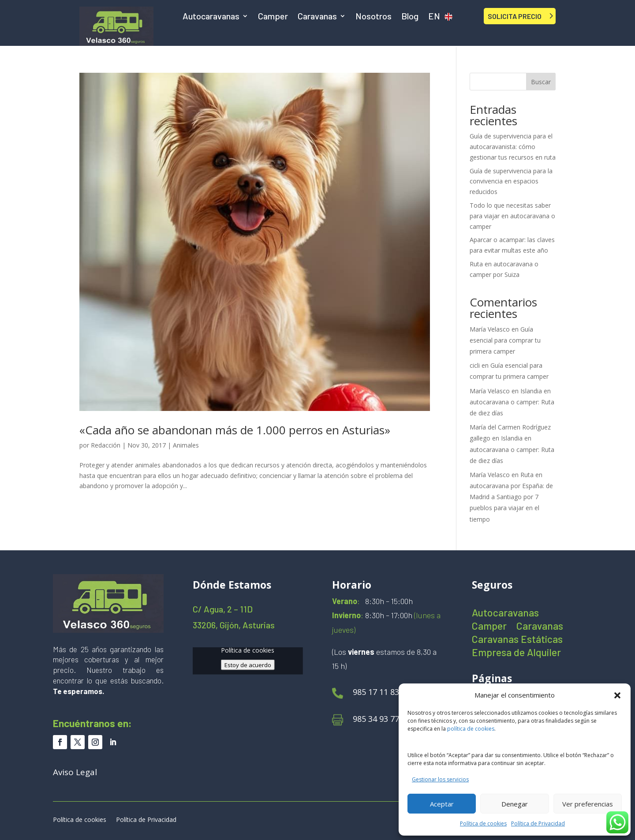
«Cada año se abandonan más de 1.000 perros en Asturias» (235, 430)
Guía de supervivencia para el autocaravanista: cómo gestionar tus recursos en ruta (513, 147)
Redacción (106, 445)
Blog (410, 17)
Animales (186, 445)
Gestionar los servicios (440, 779)
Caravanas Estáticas (517, 640)
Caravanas (317, 17)
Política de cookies (483, 823)
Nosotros (374, 17)
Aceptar (442, 804)
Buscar (541, 82)
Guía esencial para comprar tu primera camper (505, 340)
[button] (617, 695)
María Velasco (490, 329)
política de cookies (471, 729)
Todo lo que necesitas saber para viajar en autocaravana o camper (512, 216)
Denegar (515, 804)
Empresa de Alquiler (516, 654)
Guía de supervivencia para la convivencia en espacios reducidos (511, 181)
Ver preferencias (588, 804)
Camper (273, 17)
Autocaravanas (211, 17)
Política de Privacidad (538, 823)
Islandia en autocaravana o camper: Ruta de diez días (512, 402)
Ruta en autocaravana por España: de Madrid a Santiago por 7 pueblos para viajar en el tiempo (511, 497)
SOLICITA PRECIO (515, 16)
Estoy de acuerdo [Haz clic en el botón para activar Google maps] (248, 665)
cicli (475, 365)
